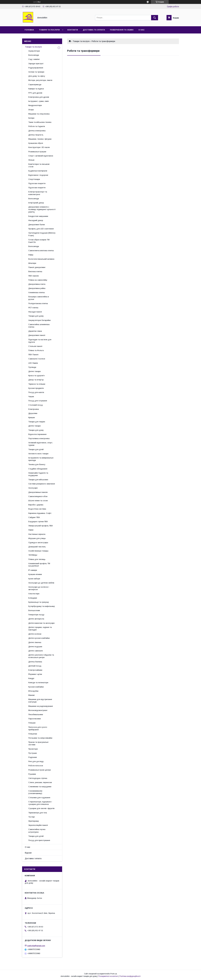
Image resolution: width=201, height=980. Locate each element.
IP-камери (33, 570)
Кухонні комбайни (36, 687)
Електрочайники (35, 670)
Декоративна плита (37, 284)
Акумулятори (34, 51)
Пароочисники (35, 719)
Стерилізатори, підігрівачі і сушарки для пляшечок (40, 803)
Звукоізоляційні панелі (38, 825)
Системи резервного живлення (42, 484)
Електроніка (34, 409)
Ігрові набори (34, 579)
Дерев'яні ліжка (35, 331)
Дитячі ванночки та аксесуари (41, 623)
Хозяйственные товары (38, 551)
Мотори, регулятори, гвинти (40, 80)
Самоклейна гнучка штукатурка (37, 831)
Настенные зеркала (37, 534)
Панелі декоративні (37, 267)
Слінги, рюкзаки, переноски (40, 782)
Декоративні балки (37, 225)
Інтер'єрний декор (36, 203)
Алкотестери (34, 594)
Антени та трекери (36, 72)
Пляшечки (33, 734)
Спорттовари (34, 179)
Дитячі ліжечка (35, 642)
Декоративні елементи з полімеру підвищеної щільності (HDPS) (42, 209)
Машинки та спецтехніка (39, 114)
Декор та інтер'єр (36, 380)
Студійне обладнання (38, 469)
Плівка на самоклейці (38, 280)
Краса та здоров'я (36, 376)
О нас (142, 30)
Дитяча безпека (35, 662)
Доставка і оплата (33, 858)
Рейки (31, 255)
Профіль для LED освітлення (41, 229)
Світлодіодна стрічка (38, 778)
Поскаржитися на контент (108, 976)
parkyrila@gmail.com (36, 945)
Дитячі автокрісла (36, 619)
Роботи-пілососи (36, 766)
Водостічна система (37, 509)
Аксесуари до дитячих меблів (41, 583)
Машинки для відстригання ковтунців (40, 701)
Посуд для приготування (39, 840)
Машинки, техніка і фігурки (40, 139)
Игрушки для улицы (37, 538)
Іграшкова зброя (36, 143)
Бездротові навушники (38, 216)
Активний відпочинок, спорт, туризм (41, 444)
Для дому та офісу (37, 76)
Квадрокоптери (35, 105)
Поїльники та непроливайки (40, 738)
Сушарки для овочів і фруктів (41, 808)
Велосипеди (34, 55)
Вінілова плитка (35, 271)
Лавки (31, 530)
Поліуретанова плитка (38, 303)
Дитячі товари (34, 371)
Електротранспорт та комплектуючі (38, 193)
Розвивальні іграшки (37, 152)
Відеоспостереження (37, 434)
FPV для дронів (35, 93)
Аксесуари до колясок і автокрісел (39, 588)
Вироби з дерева (36, 505)
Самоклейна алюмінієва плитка (39, 326)
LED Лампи (33, 363)
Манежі (31, 695)
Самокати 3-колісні (37, 359)
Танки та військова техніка (40, 122)
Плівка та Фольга (36, 350)
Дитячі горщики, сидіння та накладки (40, 628)
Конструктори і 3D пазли (39, 147)
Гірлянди (32, 367)
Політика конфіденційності (130, 976)
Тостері (32, 817)
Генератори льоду (36, 615)
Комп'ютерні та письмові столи (39, 165)
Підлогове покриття (37, 183)
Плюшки (32, 723)
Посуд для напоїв (36, 392)
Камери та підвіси (36, 89)
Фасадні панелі (35, 312)
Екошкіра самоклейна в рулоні (39, 298)
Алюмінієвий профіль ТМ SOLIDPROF (39, 565)
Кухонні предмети (36, 388)
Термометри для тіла (38, 813)
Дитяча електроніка (37, 131)
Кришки (32, 417)
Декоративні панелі (37, 335)
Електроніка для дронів (39, 97)
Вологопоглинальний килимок (41, 259)
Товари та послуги (49, 30)
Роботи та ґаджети (37, 126)
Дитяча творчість (36, 135)
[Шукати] (155, 18)
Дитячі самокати (36, 651)
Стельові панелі (35, 346)
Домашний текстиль (37, 547)
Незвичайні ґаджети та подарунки (38, 474)
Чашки (31, 397)
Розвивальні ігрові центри (40, 770)
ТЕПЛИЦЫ (33, 555)
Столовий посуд (36, 405)
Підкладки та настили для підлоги (40, 341)
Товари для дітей (36, 449)
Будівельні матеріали (38, 171)
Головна (29, 30)
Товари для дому (36, 316)
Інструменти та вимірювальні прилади (41, 459)
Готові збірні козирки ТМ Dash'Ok (39, 241)
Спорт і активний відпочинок (41, 156)
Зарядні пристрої (36, 64)
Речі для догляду (36, 761)
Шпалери (32, 263)
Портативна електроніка (39, 438)
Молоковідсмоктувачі (38, 710)
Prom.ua (114, 974)
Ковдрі (31, 678)
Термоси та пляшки (37, 384)
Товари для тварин (37, 422)
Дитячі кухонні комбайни (39, 638)
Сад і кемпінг (34, 59)
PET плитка (33, 308)
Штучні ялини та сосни (38, 501)
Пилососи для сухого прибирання (38, 728)
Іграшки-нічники (35, 574)
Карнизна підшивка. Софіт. (40, 513)
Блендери (33, 598)
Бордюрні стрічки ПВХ (38, 522)
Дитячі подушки (35, 647)
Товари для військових (38, 480)
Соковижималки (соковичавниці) (35, 792)
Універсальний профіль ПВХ (41, 526)
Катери (31, 118)
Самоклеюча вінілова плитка (41, 251)
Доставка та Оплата (94, 30)
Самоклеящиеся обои (38, 496)
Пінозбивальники (36, 714)
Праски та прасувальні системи (38, 743)
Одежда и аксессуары (38, 543)
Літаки (31, 110)
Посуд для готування (38, 401)
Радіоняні (33, 757)
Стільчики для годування (39, 798)
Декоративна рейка (37, 288)
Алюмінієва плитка (36, 292)
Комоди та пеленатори (38, 683)
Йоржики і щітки (35, 674)
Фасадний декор (36, 220)
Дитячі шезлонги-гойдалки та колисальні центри (41, 656)
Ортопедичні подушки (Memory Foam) (42, 234)
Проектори (33, 749)
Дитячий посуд (35, 666)
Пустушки (33, 753)
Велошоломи (34, 610)
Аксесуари (33, 488)
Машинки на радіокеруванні (41, 706)
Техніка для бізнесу (37, 464)
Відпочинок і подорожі (38, 175)
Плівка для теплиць (37, 559)
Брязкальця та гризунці (39, 602)
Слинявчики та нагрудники (40, 787)
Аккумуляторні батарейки (39, 320)
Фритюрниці (34, 821)
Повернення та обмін (122, 30)
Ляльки (31, 160)
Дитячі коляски (35, 634)
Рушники (32, 774)
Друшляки (33, 413)
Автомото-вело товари (38, 454)
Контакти (73, 30)
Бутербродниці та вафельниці (42, 606)
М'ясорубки (33, 691)
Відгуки (28, 853)
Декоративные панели (38, 492)
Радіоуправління (36, 68)
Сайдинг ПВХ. (34, 517)
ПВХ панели (33, 276)
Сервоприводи (35, 85)
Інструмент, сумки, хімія (39, 101)
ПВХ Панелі (33, 355)
